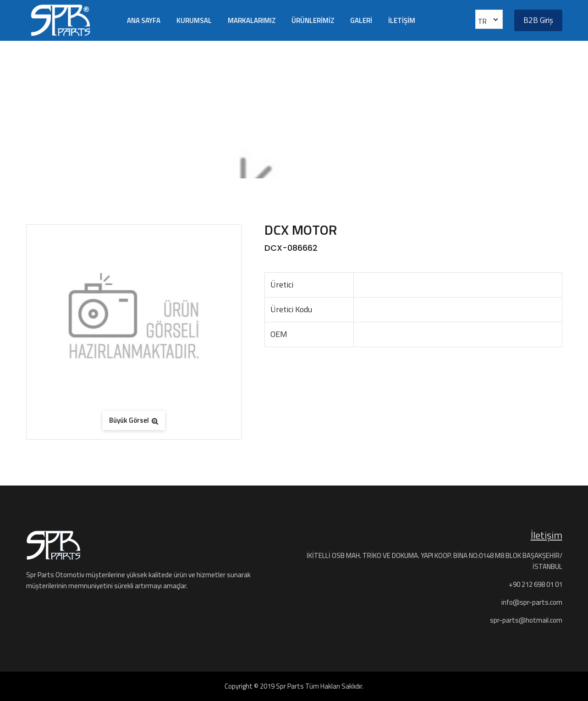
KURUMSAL (194, 20)
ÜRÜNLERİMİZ (313, 20)
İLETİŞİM (402, 20)
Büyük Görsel (134, 420)
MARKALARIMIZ (252, 20)
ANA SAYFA (144, 20)
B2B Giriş (538, 20)
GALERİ (361, 20)
